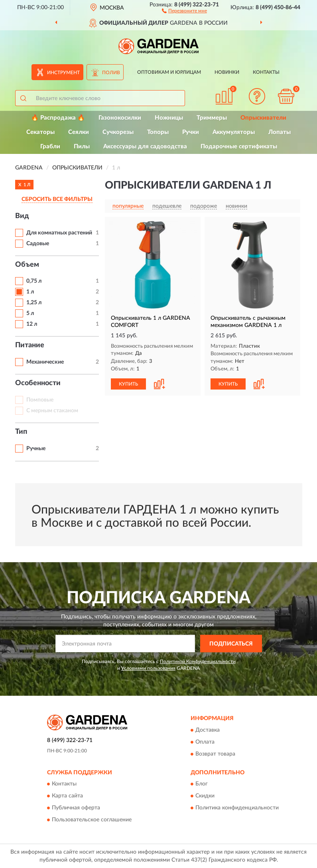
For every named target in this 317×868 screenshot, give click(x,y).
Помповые (40, 400)
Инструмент (63, 73)
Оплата (205, 742)
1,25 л (34, 303)
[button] (184, 10)
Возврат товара (215, 754)
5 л (30, 313)
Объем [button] (27, 265)
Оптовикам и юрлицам (169, 72)
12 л (32, 324)
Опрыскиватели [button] (263, 118)
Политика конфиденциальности (237, 808)
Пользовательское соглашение (92, 820)
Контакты (266, 72)
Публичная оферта (76, 808)
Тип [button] (21, 432)
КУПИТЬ (128, 384)
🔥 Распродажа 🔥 (58, 118)
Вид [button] (22, 216)
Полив (111, 73)
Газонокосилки (120, 118)
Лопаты (280, 132)
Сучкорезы (118, 132)
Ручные (36, 449)
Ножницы (169, 118)
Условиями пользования (148, 668)
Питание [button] (30, 345)
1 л (30, 292)
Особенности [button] (38, 383)
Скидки (205, 796)
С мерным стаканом (52, 411)
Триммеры (212, 118)
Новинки (227, 72)
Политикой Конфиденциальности (198, 661)
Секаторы (40, 132)
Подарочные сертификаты (239, 147)
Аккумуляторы (234, 132)
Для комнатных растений (59, 233)
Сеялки (79, 132)
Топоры (158, 132)
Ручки (191, 132)
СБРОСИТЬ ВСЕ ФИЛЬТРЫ (57, 199)
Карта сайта (67, 796)
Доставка (208, 730)
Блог (202, 784)
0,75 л (34, 281)
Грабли (50, 147)
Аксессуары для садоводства (145, 147)
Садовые (38, 244)
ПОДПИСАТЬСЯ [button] (231, 644)
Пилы (82, 147)
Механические (45, 362)
